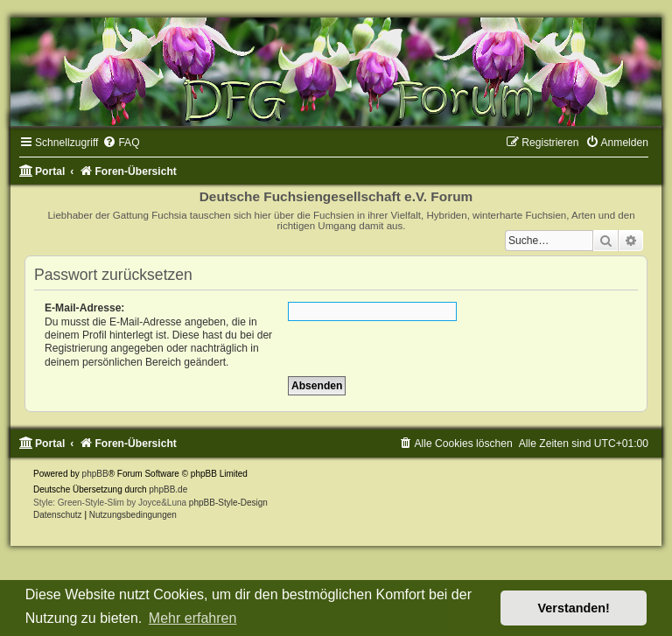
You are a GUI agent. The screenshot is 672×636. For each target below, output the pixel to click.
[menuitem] (121, 143)
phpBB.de (168, 489)
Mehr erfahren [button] (193, 618)
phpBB (95, 474)
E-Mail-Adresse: (84, 308)
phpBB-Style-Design (228, 503)
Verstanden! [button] (574, 608)
